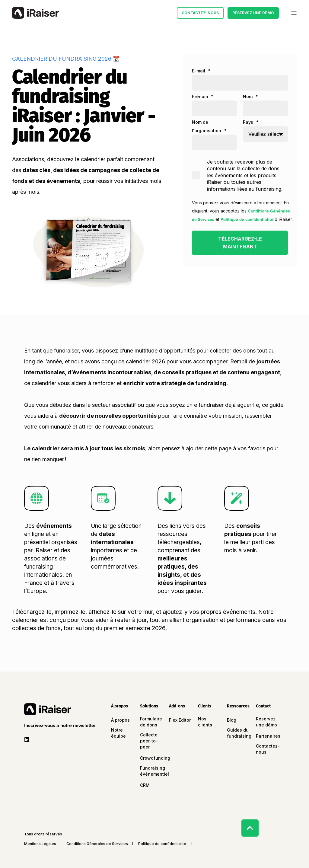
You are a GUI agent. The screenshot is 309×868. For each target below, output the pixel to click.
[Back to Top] (250, 828)
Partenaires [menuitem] (268, 736)
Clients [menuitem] (205, 706)
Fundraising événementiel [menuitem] (154, 771)
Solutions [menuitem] (149, 706)
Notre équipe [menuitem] (118, 733)
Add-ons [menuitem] (177, 706)
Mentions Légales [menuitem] (40, 844)
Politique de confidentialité (247, 220)
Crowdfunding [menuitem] (155, 758)
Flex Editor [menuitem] (180, 720)
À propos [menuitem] (119, 706)
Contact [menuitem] (263, 706)
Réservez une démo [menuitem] (266, 722)
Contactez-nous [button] (200, 13)
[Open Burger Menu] (294, 13)
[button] (61, 726)
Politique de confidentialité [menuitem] (162, 844)
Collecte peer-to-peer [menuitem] (149, 741)
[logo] (48, 709)
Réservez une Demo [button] (253, 13)
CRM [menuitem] (145, 785)
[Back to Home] (35, 13)
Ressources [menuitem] (238, 706)
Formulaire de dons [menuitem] (151, 722)
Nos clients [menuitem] (205, 722)
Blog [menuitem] (232, 720)
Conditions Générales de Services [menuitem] (97, 844)
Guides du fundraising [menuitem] (239, 733)
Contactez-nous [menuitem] (268, 749)
